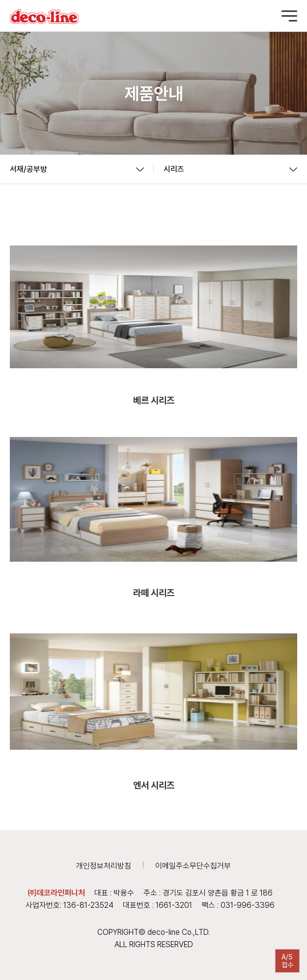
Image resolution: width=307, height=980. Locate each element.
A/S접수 (287, 961)
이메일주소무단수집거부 (193, 866)
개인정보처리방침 (104, 866)
